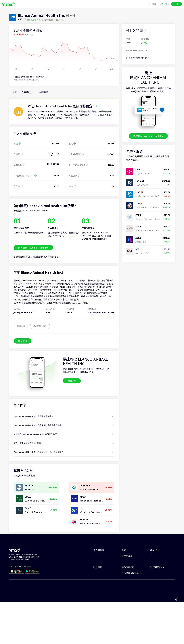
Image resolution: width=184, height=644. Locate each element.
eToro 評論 (99, 595)
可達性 (97, 607)
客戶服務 (126, 574)
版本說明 (98, 611)
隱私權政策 (127, 595)
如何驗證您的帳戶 (130, 570)
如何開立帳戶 (128, 566)
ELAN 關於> (27, 92)
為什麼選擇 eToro (102, 591)
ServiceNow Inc (101, 570)
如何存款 (126, 559)
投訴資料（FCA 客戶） (132, 614)
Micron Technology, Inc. (105, 559)
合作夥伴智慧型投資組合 (161, 607)
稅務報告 (154, 570)
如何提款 (126, 563)
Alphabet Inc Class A (103, 563)
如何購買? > (44, 92)
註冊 (176, 4)
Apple (96, 555)
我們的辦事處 (100, 603)
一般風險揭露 (128, 603)
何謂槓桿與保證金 (158, 563)
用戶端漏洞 (127, 578)
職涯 (96, 599)
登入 (167, 4)
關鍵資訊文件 (128, 611)
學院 (50, 257)
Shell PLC (98, 574)
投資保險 (154, 603)
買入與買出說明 (157, 566)
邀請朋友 (154, 591)
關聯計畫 (154, 595)
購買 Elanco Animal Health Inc (148, 136)
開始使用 (23, 341)
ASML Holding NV (102, 566)
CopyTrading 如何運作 (160, 555)
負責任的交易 (156, 559)
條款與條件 (127, 607)
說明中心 (126, 555)
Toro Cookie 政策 (130, 591)
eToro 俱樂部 (156, 599)
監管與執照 (127, 599)
